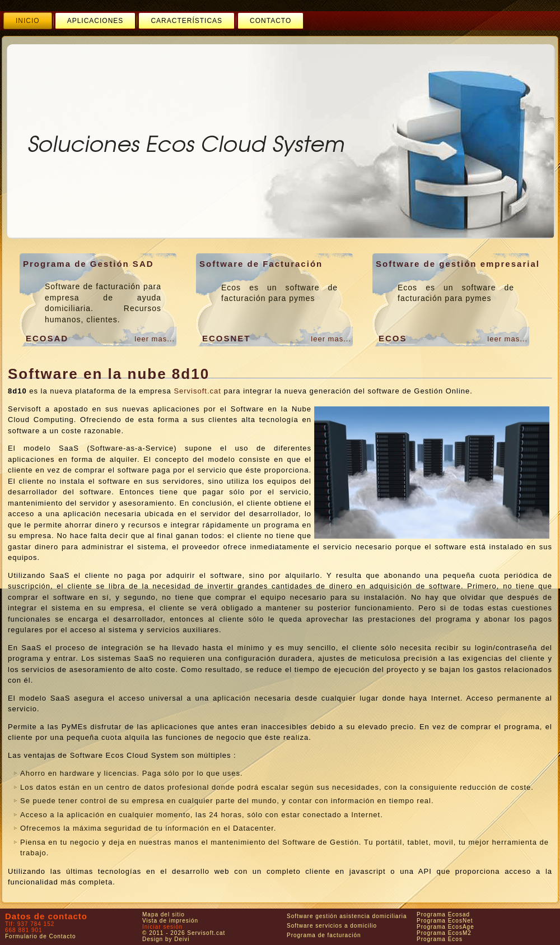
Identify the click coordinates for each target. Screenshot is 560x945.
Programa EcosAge (445, 927)
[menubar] (153, 21)
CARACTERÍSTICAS (186, 21)
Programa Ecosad (443, 914)
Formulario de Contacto (41, 936)
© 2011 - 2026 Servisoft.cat (184, 933)
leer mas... (155, 339)
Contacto (270, 21)
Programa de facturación (324, 935)
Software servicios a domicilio (332, 926)
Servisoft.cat (197, 391)
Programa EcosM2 (444, 933)
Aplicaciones (95, 21)
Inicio (28, 21)
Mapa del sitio (164, 914)
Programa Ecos (440, 939)
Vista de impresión (170, 921)
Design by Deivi (166, 939)
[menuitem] (28, 21)
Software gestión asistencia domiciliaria (347, 916)
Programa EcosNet (445, 921)
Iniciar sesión (162, 927)
